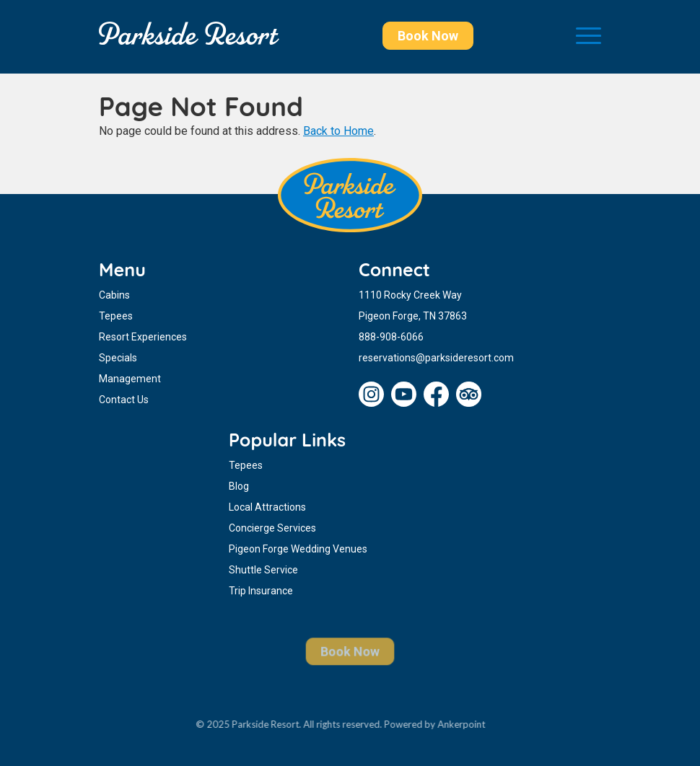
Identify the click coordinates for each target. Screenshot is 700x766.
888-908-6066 (391, 337)
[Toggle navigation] (589, 37)
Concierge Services (272, 528)
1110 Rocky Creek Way (410, 295)
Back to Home (338, 131)
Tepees (116, 316)
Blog (239, 486)
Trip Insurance (261, 591)
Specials (118, 358)
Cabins (114, 295)
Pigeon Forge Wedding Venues (298, 549)
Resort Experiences (143, 337)
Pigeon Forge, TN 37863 (413, 316)
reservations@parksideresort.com (436, 358)
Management (130, 379)
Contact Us (124, 400)
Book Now (428, 36)
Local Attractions (267, 507)
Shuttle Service (263, 570)
